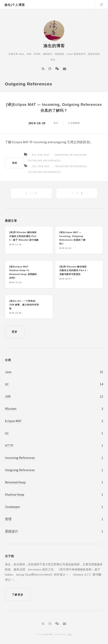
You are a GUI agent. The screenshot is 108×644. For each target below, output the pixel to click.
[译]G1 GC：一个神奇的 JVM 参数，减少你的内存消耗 (24, 305)
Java (8, 372)
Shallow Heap (15, 494)
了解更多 (18, 595)
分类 (8, 360)
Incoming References (71, 155)
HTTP (9, 445)
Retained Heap (15, 482)
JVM (8, 396)
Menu (101, 4)
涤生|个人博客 (15, 5)
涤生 (70, 634)
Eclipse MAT (41, 155)
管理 (8, 519)
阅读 (15, 163)
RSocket (11, 409)
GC (7, 384)
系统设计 (11, 531)
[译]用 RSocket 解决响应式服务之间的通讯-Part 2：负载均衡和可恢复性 (74, 270)
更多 (15, 332)
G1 (7, 433)
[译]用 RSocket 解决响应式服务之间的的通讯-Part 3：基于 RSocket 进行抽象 (24, 236)
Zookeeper (13, 507)
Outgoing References (45, 160)
